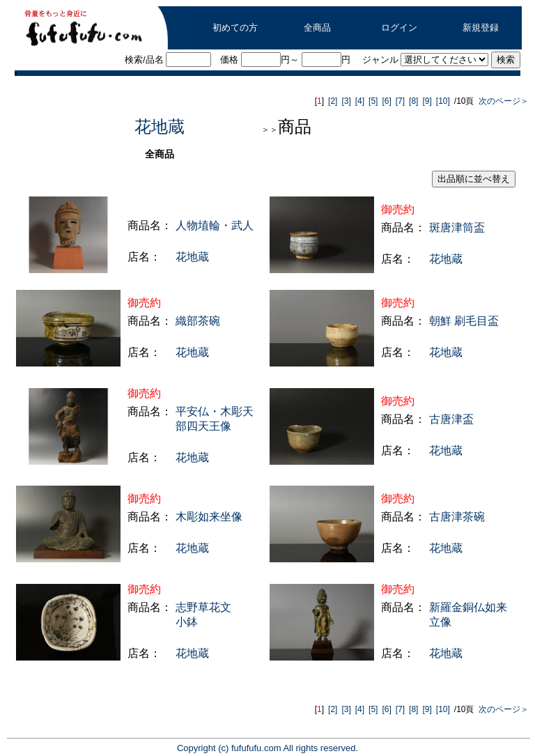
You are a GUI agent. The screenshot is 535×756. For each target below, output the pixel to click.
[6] (386, 101)
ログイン (399, 28)
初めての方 (235, 28)
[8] (413, 101)
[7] (400, 101)
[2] (333, 101)
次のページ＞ (502, 101)
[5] (373, 101)
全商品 (317, 28)
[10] (443, 101)
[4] (360, 101)
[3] (346, 101)
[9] (427, 101)
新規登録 (481, 28)
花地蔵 (160, 126)
